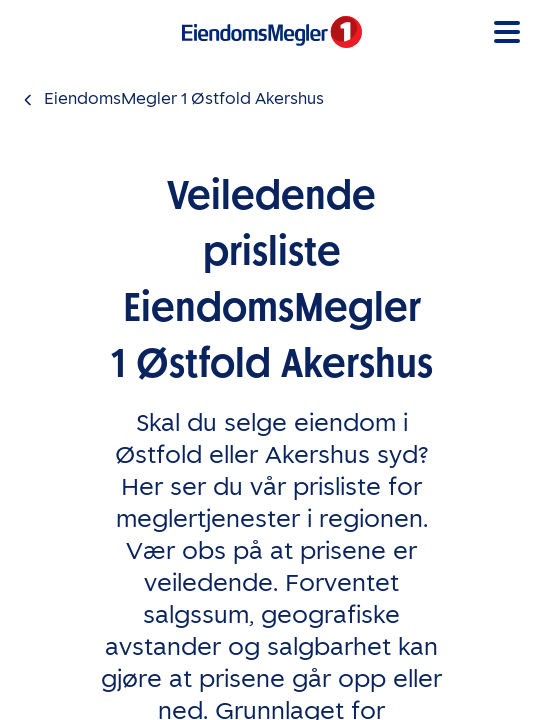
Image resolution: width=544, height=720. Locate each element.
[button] (507, 32)
